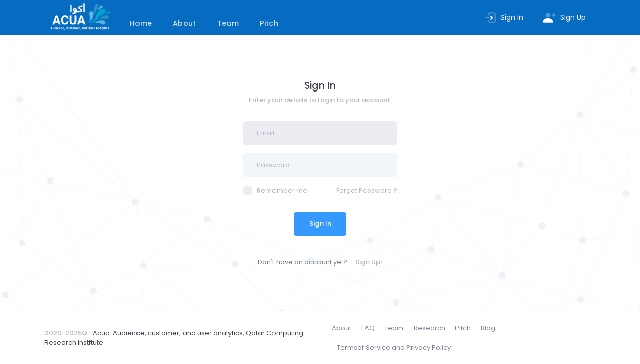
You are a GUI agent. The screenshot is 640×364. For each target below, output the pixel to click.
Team (228, 23)
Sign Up (564, 17)
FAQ (368, 328)
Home (141, 23)
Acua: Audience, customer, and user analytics (168, 333)
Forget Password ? (367, 190)
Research (429, 328)
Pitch (269, 23)
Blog (488, 328)
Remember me (276, 190)
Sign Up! (369, 262)
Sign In (504, 17)
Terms (394, 348)
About (184, 23)
